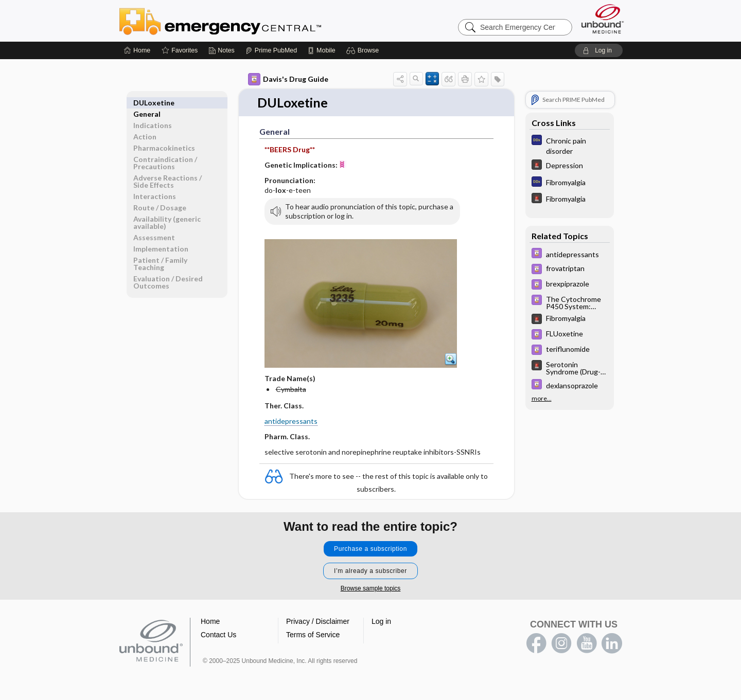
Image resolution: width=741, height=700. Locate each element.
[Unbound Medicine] (603, 19)
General (147, 103)
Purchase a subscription (370, 549)
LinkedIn (612, 643)
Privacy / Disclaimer (318, 621)
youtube (587, 643)
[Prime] (271, 50)
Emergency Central (247, 21)
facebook (536, 643)
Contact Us (218, 635)
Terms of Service (313, 635)
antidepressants (291, 421)
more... (542, 397)
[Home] (137, 50)
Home (210, 621)
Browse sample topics (371, 588)
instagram (561, 643)
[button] (364, 50)
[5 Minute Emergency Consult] (570, 166)
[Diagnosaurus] (570, 145)
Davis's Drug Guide (288, 79)
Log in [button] (381, 621)
